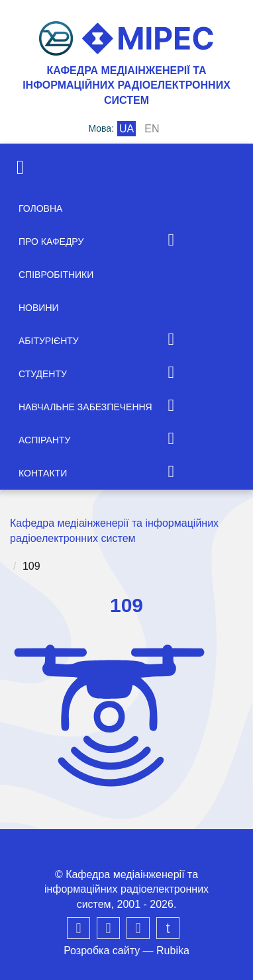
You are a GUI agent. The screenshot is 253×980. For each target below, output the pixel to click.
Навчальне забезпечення (85, 407)
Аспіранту (44, 440)
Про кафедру (51, 242)
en (152, 129)
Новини (39, 308)
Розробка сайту (102, 951)
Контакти (43, 473)
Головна (40, 208)
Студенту (43, 374)
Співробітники (56, 275)
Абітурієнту (49, 341)
